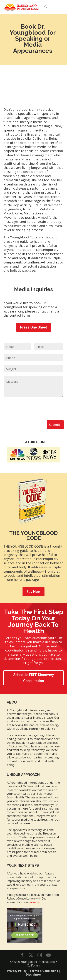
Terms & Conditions (44, 971)
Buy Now (33, 592)
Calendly (34, 902)
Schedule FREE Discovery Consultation (34, 678)
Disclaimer (33, 974)
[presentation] (31, 414)
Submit (55, 425)
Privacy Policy (17, 971)
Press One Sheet (34, 327)
